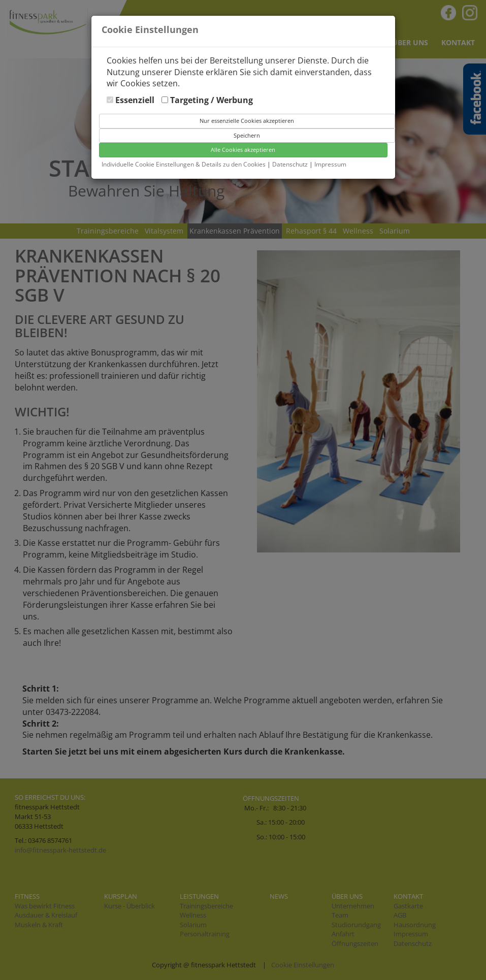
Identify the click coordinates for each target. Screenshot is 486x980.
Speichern (247, 135)
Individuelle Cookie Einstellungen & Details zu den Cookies (184, 164)
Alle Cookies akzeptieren (243, 150)
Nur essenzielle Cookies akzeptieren (247, 121)
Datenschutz (291, 164)
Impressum (330, 164)
